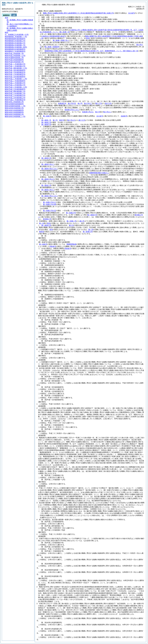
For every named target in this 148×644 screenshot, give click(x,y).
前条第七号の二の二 (72, 110)
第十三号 (99, 103)
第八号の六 (71, 120)
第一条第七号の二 (48, 164)
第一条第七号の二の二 (49, 169)
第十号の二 (88, 103)
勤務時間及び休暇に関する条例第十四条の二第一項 (91, 51)
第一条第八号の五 (49, 211)
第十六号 (108, 103)
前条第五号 (62, 103)
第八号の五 (72, 103)
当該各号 (124, 116)
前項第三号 (47, 219)
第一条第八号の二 (48, 190)
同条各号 (53, 246)
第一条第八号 (46, 185)
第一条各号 (47, 116)
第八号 (98, 112)
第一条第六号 (46, 124)
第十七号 (82, 120)
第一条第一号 (46, 120)
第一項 (42, 223)
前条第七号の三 (88, 112)
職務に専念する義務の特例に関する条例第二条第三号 (78, 13)
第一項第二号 (71, 221)
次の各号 (131, 13)
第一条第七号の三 (48, 179)
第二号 (55, 120)
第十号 (80, 103)
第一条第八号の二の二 (49, 196)
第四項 (42, 232)
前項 (49, 223)
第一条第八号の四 (49, 204)
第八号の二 (107, 112)
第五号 (62, 120)
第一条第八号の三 (49, 202)
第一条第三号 (46, 122)
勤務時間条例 (71, 244)
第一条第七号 (46, 158)
